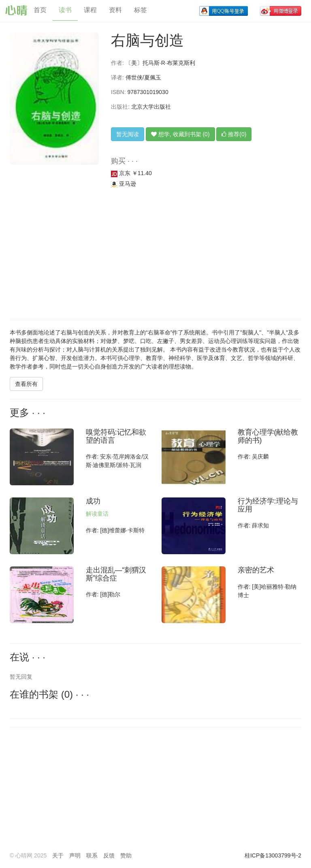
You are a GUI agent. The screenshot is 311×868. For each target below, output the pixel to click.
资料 (115, 10)
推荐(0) (234, 134)
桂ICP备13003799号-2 (273, 855)
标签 (141, 10)
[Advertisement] (155, 255)
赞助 (126, 855)
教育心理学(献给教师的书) (268, 436)
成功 (93, 501)
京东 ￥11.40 (131, 173)
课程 (90, 10)
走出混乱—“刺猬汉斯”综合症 (116, 574)
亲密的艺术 (256, 570)
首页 (40, 10)
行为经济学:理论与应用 (268, 505)
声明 (75, 855)
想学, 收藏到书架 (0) (180, 134)
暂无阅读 (128, 134)
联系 (92, 855)
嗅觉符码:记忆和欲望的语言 (116, 436)
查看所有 (26, 384)
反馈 (109, 855)
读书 (65, 10)
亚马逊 (124, 184)
